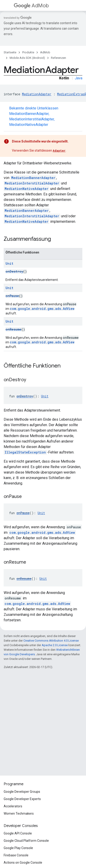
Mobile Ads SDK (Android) (27, 58)
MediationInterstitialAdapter (32, 119)
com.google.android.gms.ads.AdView (42, 309)
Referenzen (58, 58)
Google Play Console (18, 848)
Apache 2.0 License (55, 645)
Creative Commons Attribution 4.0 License (51, 641)
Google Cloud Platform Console (26, 841)
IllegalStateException (25, 452)
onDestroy (14, 271)
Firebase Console (16, 855)
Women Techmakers (19, 814)
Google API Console (18, 833)
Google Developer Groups (22, 792)
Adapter (59, 150)
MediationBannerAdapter (29, 114)
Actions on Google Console (23, 863)
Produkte (28, 52)
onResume (13, 329)
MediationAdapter (37, 94)
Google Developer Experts (22, 799)
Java (79, 78)
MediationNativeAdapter (29, 125)
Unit (9, 263)
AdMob (31, 6)
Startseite (10, 52)
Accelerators (13, 806)
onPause (12, 296)
